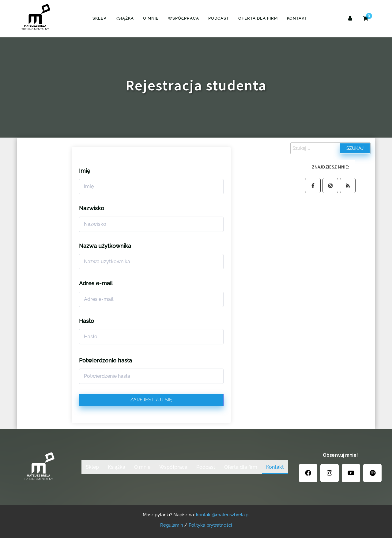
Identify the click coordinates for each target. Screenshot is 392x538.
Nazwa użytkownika (105, 246)
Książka (125, 18)
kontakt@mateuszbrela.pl (223, 515)
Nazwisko (92, 208)
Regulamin (172, 525)
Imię (85, 171)
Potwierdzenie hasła (106, 360)
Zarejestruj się (151, 400)
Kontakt (297, 18)
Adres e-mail (96, 283)
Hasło (87, 321)
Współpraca (183, 18)
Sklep (99, 18)
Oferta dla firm (258, 18)
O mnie (151, 18)
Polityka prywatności (210, 525)
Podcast (219, 18)
